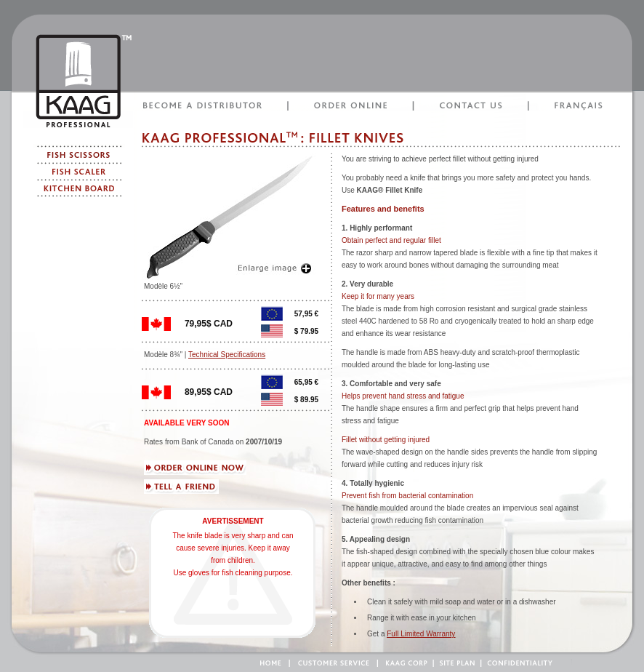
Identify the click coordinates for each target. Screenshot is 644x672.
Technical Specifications (227, 355)
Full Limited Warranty (421, 634)
